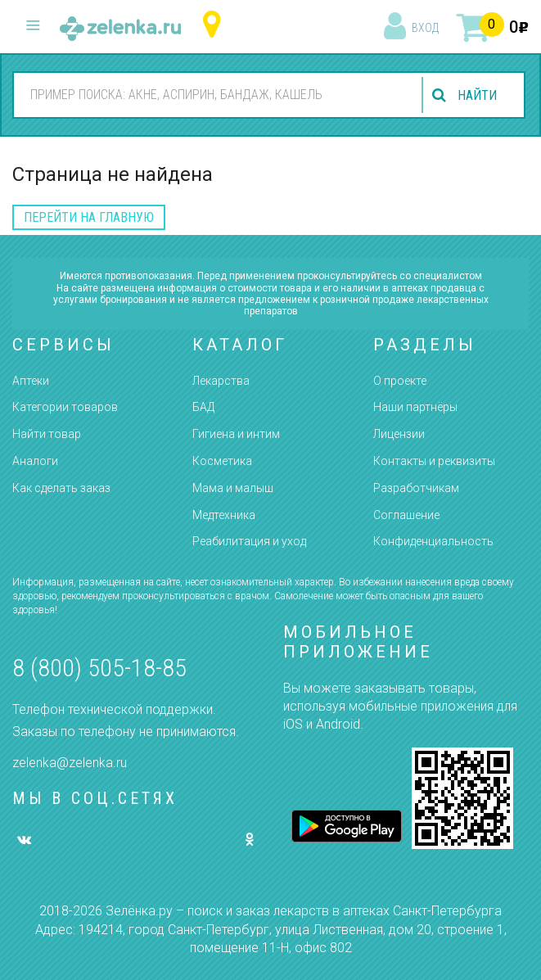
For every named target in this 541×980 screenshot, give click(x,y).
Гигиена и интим (236, 434)
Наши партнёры (415, 407)
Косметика (222, 461)
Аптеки (31, 381)
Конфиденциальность (433, 541)
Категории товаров (65, 407)
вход (425, 28)
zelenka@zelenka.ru (70, 763)
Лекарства (221, 381)
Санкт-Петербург (216, 25)
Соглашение (406, 515)
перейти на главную (89, 217)
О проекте (400, 381)
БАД (203, 407)
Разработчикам (416, 488)
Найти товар (47, 434)
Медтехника (224, 515)
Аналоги (35, 461)
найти (477, 95)
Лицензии (399, 434)
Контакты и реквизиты (434, 461)
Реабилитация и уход (249, 541)
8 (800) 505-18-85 (99, 668)
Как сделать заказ (61, 488)
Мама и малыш (233, 488)
